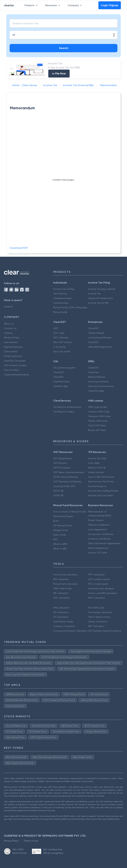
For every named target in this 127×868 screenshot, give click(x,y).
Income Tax (94, 294)
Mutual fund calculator (66, 584)
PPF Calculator (96, 575)
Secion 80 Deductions (100, 298)
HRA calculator (61, 608)
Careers (8, 333)
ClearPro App (61, 386)
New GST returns (62, 342)
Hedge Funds (61, 530)
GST (56, 328)
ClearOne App (96, 391)
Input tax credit (62, 351)
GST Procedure (62, 468)
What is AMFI (60, 544)
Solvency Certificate (99, 539)
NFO (56, 539)
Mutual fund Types (63, 516)
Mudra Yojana (96, 520)
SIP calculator (61, 593)
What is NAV (60, 549)
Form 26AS (94, 463)
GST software (61, 338)
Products (32, 5)
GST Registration (63, 458)
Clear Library (11, 351)
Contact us (10, 328)
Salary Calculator (98, 622)
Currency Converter (64, 626)
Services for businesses (101, 386)
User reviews (11, 342)
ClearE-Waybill (96, 333)
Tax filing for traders (64, 412)
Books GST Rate (97, 430)
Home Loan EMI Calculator (103, 593)
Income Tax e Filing (64, 289)
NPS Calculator (96, 598)
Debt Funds (60, 535)
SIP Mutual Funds (63, 525)
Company (75, 5)
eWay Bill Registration (100, 347)
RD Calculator (61, 612)
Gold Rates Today (63, 622)
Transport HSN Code (99, 416)
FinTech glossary (13, 356)
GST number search (99, 579)
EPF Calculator (96, 626)
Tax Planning (60, 294)
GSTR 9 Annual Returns (66, 477)
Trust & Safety (12, 370)
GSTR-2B (58, 491)
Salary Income (96, 472)
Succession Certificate (101, 534)
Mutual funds (60, 312)
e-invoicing (59, 347)
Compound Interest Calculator (70, 631)
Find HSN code (96, 608)
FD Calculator (61, 617)
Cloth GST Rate (97, 425)
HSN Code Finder (97, 407)
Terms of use (31, 841)
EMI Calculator (61, 579)
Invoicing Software (98, 382)
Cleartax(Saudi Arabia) (16, 375)
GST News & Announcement (69, 472)
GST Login (59, 333)
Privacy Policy (11, 841)
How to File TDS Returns (101, 477)
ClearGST (93, 328)
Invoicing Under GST (64, 486)
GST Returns (60, 463)
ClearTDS (93, 342)
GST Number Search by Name (105, 631)
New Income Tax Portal (101, 482)
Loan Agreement (97, 529)
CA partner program (64, 368)
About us (9, 324)
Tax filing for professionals (67, 407)
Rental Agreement (98, 548)
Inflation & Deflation (99, 525)
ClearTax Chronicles (15, 361)
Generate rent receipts (101, 588)
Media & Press (12, 338)
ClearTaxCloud (61, 382)
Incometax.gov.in (97, 486)
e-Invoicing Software (100, 338)
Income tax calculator (65, 575)
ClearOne (94, 372)
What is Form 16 (97, 468)
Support (8, 306)
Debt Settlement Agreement (104, 543)
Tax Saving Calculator (100, 612)
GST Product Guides (15, 365)
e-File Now (59, 73)
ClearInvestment (63, 298)
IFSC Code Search (98, 584)
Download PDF (19, 248)
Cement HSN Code (99, 412)
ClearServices (61, 303)
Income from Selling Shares (103, 491)
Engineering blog (13, 347)
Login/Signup (110, 5)
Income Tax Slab (97, 458)
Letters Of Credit (98, 553)
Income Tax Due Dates (101, 495)
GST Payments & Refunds (67, 482)
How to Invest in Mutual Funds (70, 512)
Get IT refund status (99, 617)
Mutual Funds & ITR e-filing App (70, 307)
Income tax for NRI (98, 303)
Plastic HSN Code (98, 421)
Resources (53, 5)
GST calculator (61, 598)
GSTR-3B (58, 495)
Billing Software (97, 377)
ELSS (56, 521)
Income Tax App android (102, 289)
